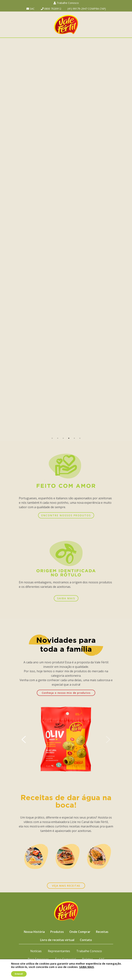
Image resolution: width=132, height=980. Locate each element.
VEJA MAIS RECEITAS (66, 886)
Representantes (59, 951)
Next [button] (127, 237)
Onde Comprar (80, 932)
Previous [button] (5, 237)
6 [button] (80, 438)
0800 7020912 (51, 9)
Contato (86, 940)
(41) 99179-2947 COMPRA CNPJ (87, 9)
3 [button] (63, 438)
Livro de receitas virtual (57, 940)
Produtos (57, 932)
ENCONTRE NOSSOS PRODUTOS (66, 515)
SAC (31, 9)
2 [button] (58, 438)
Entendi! (19, 974)
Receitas (102, 932)
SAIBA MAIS (66, 598)
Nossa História (34, 932)
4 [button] (69, 438)
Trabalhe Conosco (66, 3)
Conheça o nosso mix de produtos (66, 693)
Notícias (36, 951)
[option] (66, 237)
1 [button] (52, 438)
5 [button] (74, 438)
